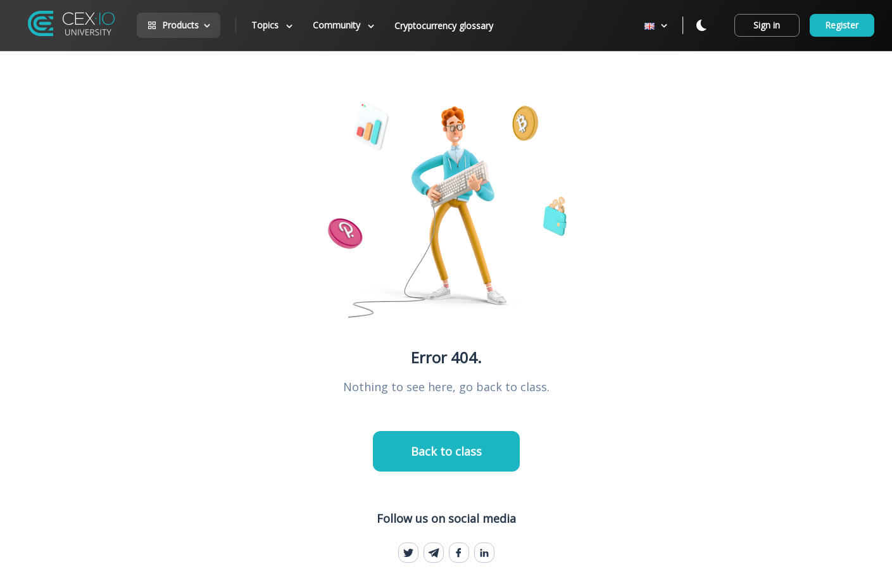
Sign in (767, 25)
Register (842, 25)
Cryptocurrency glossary (444, 26)
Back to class (446, 451)
